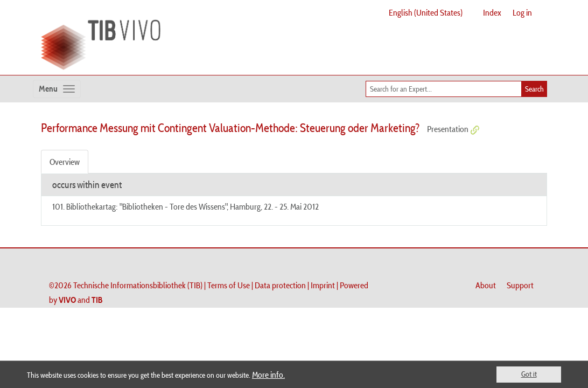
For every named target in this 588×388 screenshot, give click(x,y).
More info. (268, 375)
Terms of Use (229, 285)
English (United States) (426, 12)
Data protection (280, 285)
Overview (65, 162)
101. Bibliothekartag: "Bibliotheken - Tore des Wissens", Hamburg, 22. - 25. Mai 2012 (185, 206)
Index (492, 12)
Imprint (323, 285)
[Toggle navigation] (57, 89)
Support (520, 285)
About (486, 285)
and (81, 300)
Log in (522, 12)
